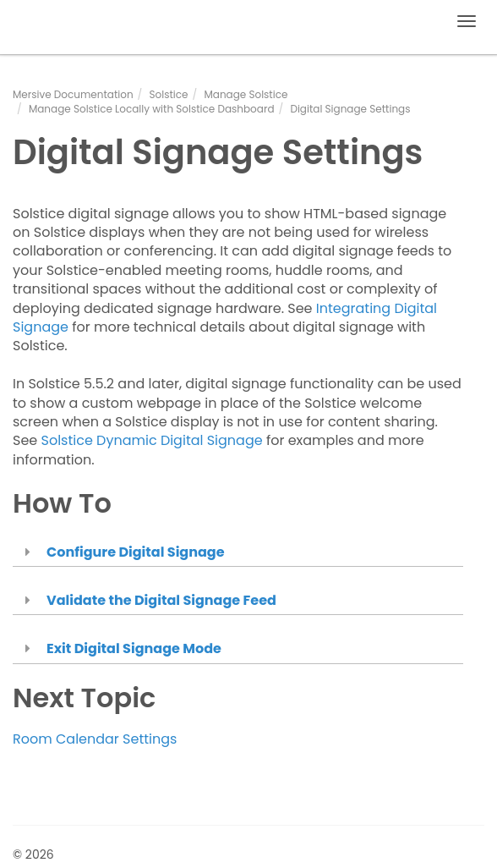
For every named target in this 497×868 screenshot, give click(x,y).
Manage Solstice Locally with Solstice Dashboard (152, 109)
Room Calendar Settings (95, 739)
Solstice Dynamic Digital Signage (152, 440)
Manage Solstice (246, 94)
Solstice (169, 94)
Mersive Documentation (73, 94)
